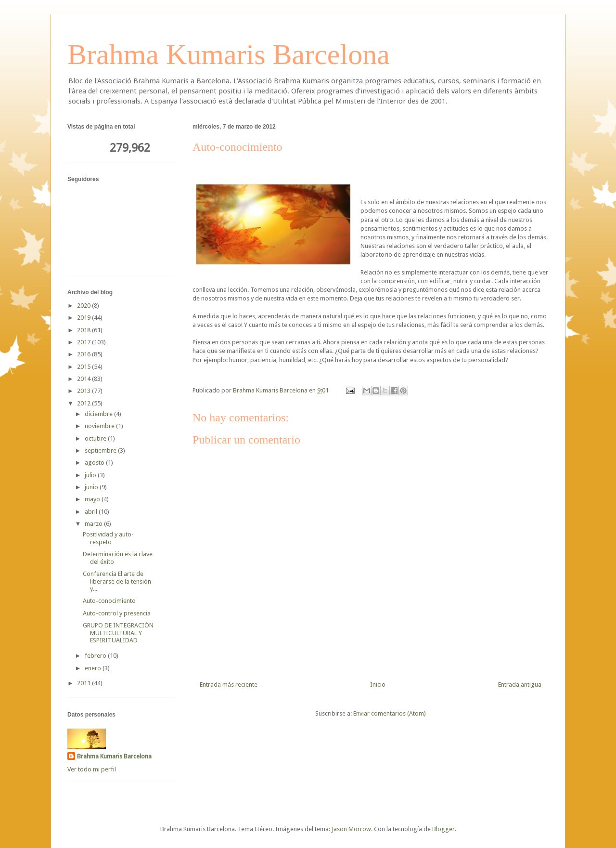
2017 (84, 342)
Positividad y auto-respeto (108, 538)
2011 (84, 683)
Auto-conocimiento (109, 601)
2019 (84, 318)
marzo (94, 524)
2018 (84, 330)
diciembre (99, 414)
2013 (84, 391)
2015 (84, 367)
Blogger (443, 829)
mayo (93, 499)
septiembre (101, 450)
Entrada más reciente (229, 685)
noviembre (100, 426)
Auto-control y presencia (117, 613)
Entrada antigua (520, 685)
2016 (84, 354)
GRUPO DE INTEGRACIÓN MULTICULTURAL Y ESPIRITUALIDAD (118, 633)
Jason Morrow (351, 829)
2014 (84, 379)
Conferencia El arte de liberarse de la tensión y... (117, 581)
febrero (96, 656)
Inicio (378, 685)
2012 (84, 403)
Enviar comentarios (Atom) (390, 713)
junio (92, 487)
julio (91, 475)
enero (94, 668)
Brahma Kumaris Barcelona (229, 54)
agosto (95, 463)
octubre (96, 438)
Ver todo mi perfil (92, 769)
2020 (84, 306)
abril (92, 512)
